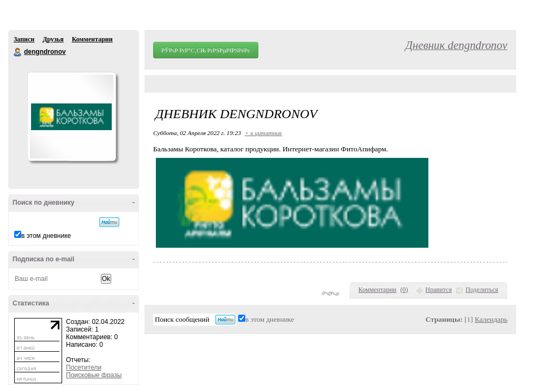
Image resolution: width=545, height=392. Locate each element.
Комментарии (92, 39)
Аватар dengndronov (71, 117)
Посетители (84, 367)
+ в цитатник (263, 133)
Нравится (439, 290)
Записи (24, 39)
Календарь (491, 319)
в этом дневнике (46, 236)
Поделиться (482, 290)
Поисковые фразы (94, 375)
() (404, 290)
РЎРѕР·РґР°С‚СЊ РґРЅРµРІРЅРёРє (206, 50)
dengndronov (18, 52)
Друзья (53, 39)
